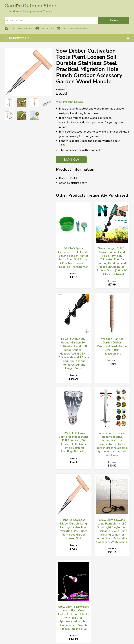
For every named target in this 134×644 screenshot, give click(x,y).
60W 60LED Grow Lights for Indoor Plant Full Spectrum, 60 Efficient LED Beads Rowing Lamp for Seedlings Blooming (73, 442)
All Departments (17, 38)
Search (114, 20)
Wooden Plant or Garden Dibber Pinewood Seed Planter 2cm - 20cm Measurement (112, 346)
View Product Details (70, 102)
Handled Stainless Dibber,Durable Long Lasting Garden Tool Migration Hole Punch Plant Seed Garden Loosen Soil (73, 529)
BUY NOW (71, 160)
